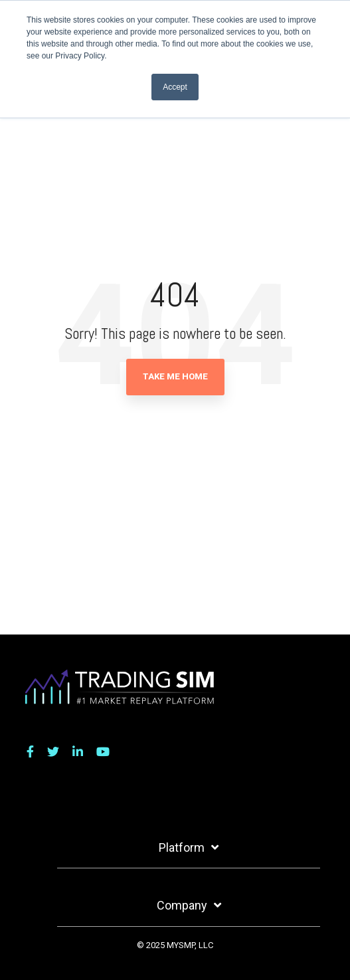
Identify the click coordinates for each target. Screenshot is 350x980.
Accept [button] (175, 87)
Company (182, 905)
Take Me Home (175, 376)
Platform (182, 847)
